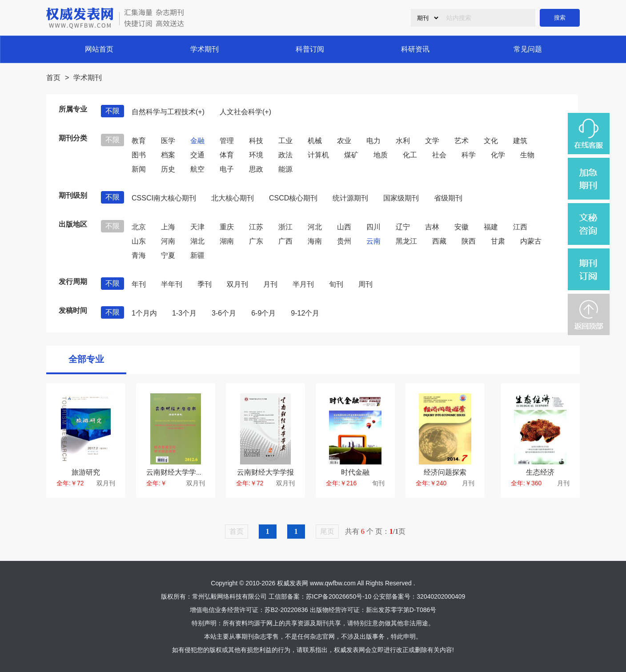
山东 (139, 241)
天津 (197, 227)
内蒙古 (531, 241)
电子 (227, 169)
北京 (139, 227)
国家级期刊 (401, 198)
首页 (53, 78)
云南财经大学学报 (265, 472)
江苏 (256, 227)
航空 (197, 169)
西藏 (439, 241)
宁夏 (168, 255)
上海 (168, 227)
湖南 (227, 241)
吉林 (432, 227)
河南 (168, 241)
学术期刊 (205, 49)
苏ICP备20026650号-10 (339, 596)
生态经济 (540, 472)
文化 (491, 141)
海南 (315, 241)
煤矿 (351, 155)
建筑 (520, 141)
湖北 (197, 241)
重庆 (227, 227)
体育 (227, 155)
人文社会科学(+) (245, 112)
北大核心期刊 (233, 198)
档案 (168, 155)
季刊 (205, 284)
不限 (112, 111)
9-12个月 (305, 313)
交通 (197, 155)
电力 (373, 141)
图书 (139, 155)
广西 (285, 241)
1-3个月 (184, 313)
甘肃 (498, 241)
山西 (344, 227)
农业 (344, 141)
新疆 (197, 255)
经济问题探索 (445, 472)
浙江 (285, 227)
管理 (227, 141)
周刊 (365, 284)
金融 (197, 141)
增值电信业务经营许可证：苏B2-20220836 (249, 610)
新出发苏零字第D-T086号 (401, 610)
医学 (168, 141)
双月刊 (237, 284)
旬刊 (336, 284)
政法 (285, 155)
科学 (469, 155)
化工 (410, 155)
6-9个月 (263, 313)
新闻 (139, 169)
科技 (256, 141)
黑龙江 (406, 241)
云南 (373, 241)
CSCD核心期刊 (293, 198)
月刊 (270, 284)
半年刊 (172, 284)
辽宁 (403, 227)
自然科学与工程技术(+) (168, 112)
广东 (256, 241)
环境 (256, 155)
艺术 (461, 141)
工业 (285, 141)
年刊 (139, 284)
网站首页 (99, 49)
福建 (491, 227)
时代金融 (355, 472)
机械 (315, 141)
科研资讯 (415, 49)
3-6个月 (224, 313)
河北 (315, 227)
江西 (520, 227)
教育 (139, 141)
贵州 (344, 241)
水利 (403, 141)
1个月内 (144, 313)
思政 (256, 169)
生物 (527, 155)
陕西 (469, 241)
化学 (498, 155)
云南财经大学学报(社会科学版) (195, 472)
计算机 (318, 155)
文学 (432, 141)
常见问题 (528, 49)
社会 (439, 155)
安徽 (461, 227)
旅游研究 (86, 472)
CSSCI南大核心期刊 (164, 198)
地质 (381, 155)
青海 (139, 255)
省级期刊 (448, 198)
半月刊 (303, 284)
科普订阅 (310, 49)
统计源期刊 (350, 198)
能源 (285, 169)
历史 (168, 169)
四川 (373, 227)
